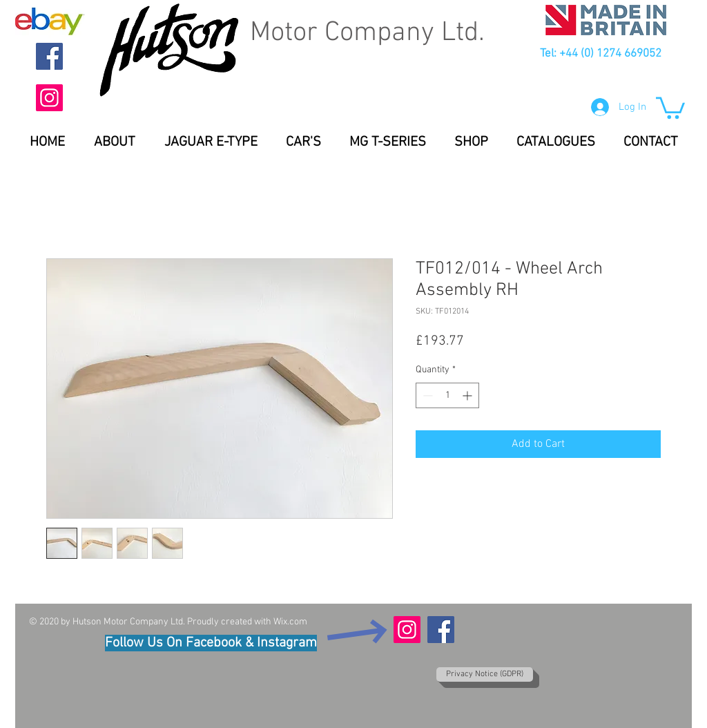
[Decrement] (426, 395)
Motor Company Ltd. (367, 33)
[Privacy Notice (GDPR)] (485, 674)
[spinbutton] (447, 395)
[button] (670, 107)
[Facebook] (49, 56)
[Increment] (468, 395)
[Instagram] (49, 98)
